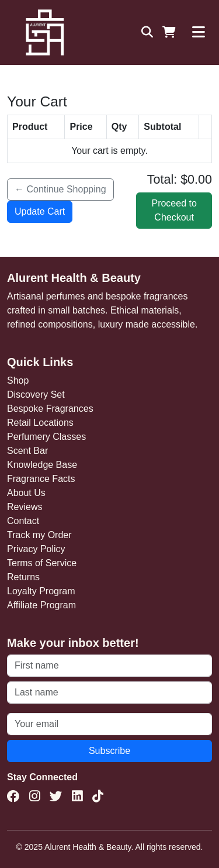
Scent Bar (27, 451)
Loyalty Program (41, 591)
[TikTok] (98, 797)
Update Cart (40, 211)
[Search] (147, 32)
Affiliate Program (41, 605)
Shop (18, 380)
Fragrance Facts (41, 479)
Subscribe (109, 751)
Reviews (25, 507)
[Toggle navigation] (199, 32)
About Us (26, 493)
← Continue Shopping (60, 189)
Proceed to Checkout (174, 210)
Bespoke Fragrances (50, 409)
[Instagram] (35, 797)
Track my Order (39, 535)
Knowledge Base (42, 465)
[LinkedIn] (77, 797)
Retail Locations (40, 423)
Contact (23, 521)
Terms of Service (42, 563)
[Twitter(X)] (56, 797)
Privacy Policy (36, 549)
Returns (23, 577)
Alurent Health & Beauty (74, 278)
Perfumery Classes (46, 437)
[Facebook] (13, 797)
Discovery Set (36, 395)
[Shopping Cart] (169, 32)
